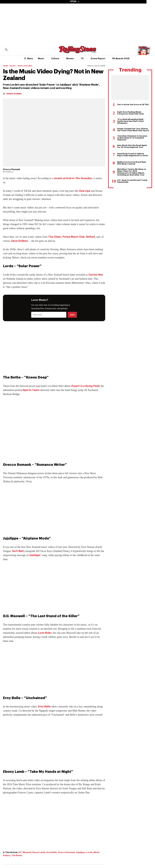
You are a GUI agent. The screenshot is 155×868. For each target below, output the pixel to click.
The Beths (17, 855)
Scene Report (98, 59)
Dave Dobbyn (20, 241)
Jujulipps (35, 555)
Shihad (90, 237)
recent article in (73, 178)
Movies (70, 59)
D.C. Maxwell (25, 852)
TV (82, 59)
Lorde (89, 852)
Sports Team (31, 390)
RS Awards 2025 (121, 59)
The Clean (55, 237)
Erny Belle (44, 707)
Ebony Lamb (39, 852)
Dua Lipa (85, 191)
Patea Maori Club (74, 237)
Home (5, 66)
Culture (55, 59)
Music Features (25, 66)
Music (41, 59)
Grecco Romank (66, 852)
